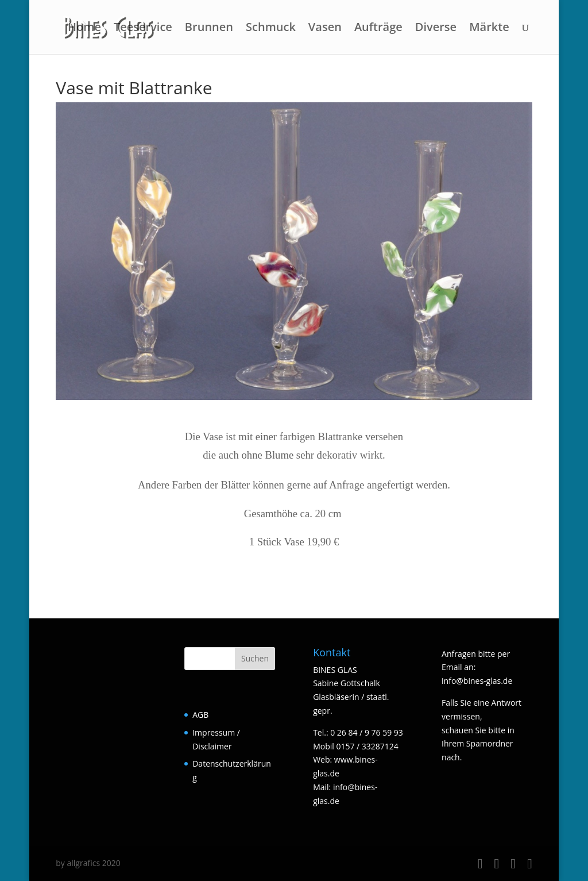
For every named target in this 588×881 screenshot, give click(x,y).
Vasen (325, 29)
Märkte (489, 29)
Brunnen (209, 29)
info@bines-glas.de (477, 681)
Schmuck (271, 29)
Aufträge (378, 29)
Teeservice (143, 29)
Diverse (436, 29)
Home (84, 29)
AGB (200, 715)
